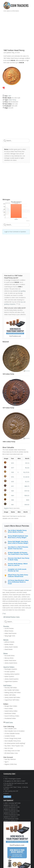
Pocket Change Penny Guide (13, 738)
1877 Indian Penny (8, 408)
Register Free (8, 508)
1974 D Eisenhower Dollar (12, 815)
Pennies (6, 626)
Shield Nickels (9, 649)
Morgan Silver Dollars (11, 706)
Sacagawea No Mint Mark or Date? (15, 781)
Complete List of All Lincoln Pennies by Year (17, 570)
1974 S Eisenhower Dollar (12, 807)
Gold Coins (9, 722)
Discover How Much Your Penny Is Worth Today (19, 559)
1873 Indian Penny (8, 374)
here (14, 516)
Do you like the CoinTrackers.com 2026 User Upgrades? (16, 784)
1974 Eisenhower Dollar (12, 819)
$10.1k (27, 463)
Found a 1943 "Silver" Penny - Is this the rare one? (16, 788)
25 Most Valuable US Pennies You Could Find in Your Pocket (18, 553)
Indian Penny (12, 100)
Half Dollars (7, 686)
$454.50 (27, 505)
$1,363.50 (26, 477)
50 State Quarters (10, 672)
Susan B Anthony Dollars (12, 716)
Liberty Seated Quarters (12, 679)
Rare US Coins (9, 748)
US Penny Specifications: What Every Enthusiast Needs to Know (18, 582)
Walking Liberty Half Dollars (13, 692)
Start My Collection (10, 759)
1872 (12, 477)
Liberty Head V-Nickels (11, 647)
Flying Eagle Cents (10, 636)
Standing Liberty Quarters (12, 674)
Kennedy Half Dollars (11, 688)
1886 (12, 500)
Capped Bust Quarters (11, 681)
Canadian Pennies (10, 736)
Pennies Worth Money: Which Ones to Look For (18, 564)
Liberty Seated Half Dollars (12, 697)
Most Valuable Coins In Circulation (15, 731)
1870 (12, 482)
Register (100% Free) (11, 764)
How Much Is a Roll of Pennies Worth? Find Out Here (18, 548)
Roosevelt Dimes (10, 656)
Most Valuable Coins (11, 729)
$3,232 (27, 468)
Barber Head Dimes (10, 660)
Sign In (6, 762)
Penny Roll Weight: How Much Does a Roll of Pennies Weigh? (18, 542)
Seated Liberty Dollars (11, 711)
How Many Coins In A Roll (12, 751)
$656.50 (27, 495)
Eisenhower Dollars (10, 713)
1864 (12, 495)
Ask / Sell (7, 797)
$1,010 (27, 482)
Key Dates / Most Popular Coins (14, 746)
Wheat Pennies (9, 631)
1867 (10, 96)
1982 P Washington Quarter (13, 779)
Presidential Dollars (10, 718)
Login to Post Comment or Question (15, 232)
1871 (12, 486)
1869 (12, 491)
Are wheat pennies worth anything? (15, 743)
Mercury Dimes (9, 658)
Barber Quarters (9, 676)
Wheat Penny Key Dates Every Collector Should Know (18, 576)
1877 (12, 468)
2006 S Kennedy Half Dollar (13, 803)
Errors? (7, 793)
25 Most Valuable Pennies (12, 733)
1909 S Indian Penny (9, 442)
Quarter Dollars (9, 667)
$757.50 (27, 491)
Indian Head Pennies (11, 633)
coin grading (22, 291)
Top (4, 613)
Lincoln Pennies (9, 628)
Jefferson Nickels (9, 642)
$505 (28, 500)
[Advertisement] (17, 30)
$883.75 (27, 486)
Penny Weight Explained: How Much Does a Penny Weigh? (18, 537)
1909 (12, 472)
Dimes (6, 654)
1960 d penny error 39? (11, 791)
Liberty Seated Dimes (11, 663)
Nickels (6, 640)
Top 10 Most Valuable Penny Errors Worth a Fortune (17, 531)
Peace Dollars (9, 709)
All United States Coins (12, 617)
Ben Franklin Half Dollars (12, 690)
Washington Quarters (11, 669)
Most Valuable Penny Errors (13, 741)
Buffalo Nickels (9, 644)
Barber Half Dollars (10, 695)
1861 (12, 505)
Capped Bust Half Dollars (12, 700)
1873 (12, 463)
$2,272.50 (26, 472)
